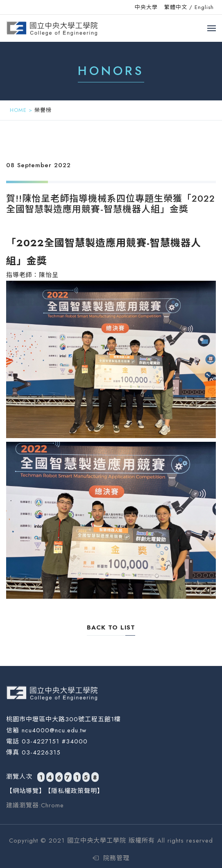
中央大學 (146, 7)
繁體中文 (176, 7)
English (204, 7)
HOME (18, 110)
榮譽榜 (43, 110)
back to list (111, 627)
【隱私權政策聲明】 (74, 791)
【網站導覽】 (26, 791)
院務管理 (111, 858)
